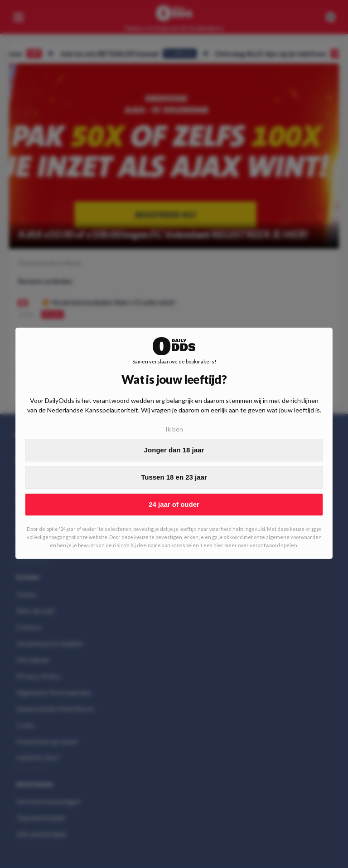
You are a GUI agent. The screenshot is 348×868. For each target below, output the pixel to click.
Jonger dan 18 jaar (174, 450)
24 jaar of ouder (174, 504)
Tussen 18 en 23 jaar (174, 477)
